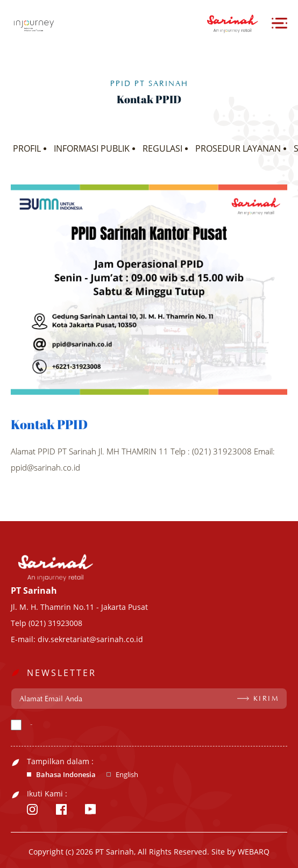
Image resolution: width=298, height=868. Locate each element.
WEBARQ (254, 852)
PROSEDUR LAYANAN (238, 148)
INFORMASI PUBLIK (92, 148)
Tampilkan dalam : (60, 762)
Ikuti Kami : (47, 794)
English (127, 775)
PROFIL (27, 148)
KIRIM (267, 699)
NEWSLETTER (62, 673)
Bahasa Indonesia (66, 775)
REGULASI (162, 148)
